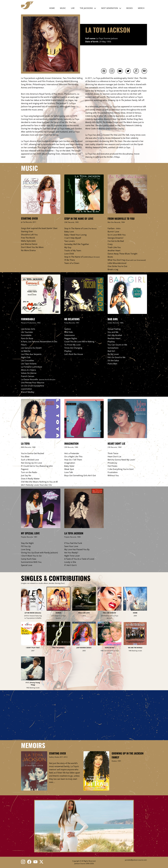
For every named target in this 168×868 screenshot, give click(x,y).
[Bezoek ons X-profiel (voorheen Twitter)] (42, 862)
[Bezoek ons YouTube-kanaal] (35, 862)
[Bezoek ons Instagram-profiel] (23, 862)
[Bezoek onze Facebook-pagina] (29, 862)
